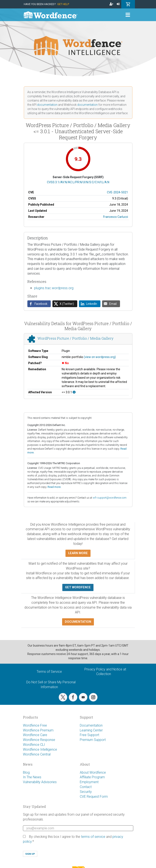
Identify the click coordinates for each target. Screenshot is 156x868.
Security (86, 792)
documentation (47, 105)
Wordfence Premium (38, 730)
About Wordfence (93, 772)
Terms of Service (49, 672)
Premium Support (93, 740)
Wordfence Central (37, 754)
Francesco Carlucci (116, 217)
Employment (89, 782)
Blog (26, 772)
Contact (86, 787)
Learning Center (91, 730)
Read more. (54, 487)
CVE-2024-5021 (117, 192)
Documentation (91, 725)
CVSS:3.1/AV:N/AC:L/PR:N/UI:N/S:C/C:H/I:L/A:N (78, 182)
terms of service (93, 837)
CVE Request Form (94, 797)
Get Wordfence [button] (78, 587)
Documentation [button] (78, 622)
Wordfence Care (35, 735)
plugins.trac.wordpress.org (54, 288)
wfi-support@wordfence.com (110, 498)
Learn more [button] (78, 553)
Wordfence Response (39, 740)
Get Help (63, 4)
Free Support (89, 735)
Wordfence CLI (34, 745)
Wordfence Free (35, 725)
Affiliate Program (92, 777)
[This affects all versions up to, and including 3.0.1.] (74, 392)
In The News (32, 777)
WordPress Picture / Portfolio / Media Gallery (75, 338)
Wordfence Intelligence (40, 749)
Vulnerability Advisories (40, 782)
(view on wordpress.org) (100, 357)
